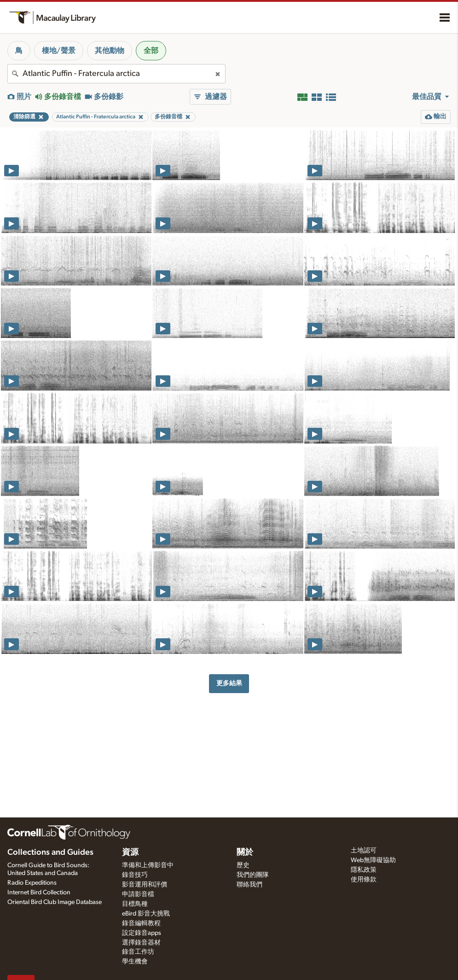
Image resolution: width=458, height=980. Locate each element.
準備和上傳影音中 (148, 865)
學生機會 (135, 962)
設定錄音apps (142, 933)
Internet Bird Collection (39, 892)
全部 (151, 51)
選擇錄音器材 (141, 943)
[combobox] (116, 74)
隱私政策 (364, 870)
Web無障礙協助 (373, 860)
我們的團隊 (253, 875)
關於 (245, 852)
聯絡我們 (249, 885)
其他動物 (110, 51)
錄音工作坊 (138, 952)
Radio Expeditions (32, 883)
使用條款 (364, 880)
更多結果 (229, 683)
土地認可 (364, 851)
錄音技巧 (135, 875)
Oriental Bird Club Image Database (55, 902)
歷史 (243, 865)
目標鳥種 (135, 904)
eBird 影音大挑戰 (146, 914)
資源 (130, 852)
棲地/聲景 (59, 51)
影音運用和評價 (145, 885)
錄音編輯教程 (141, 923)
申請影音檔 (138, 894)
